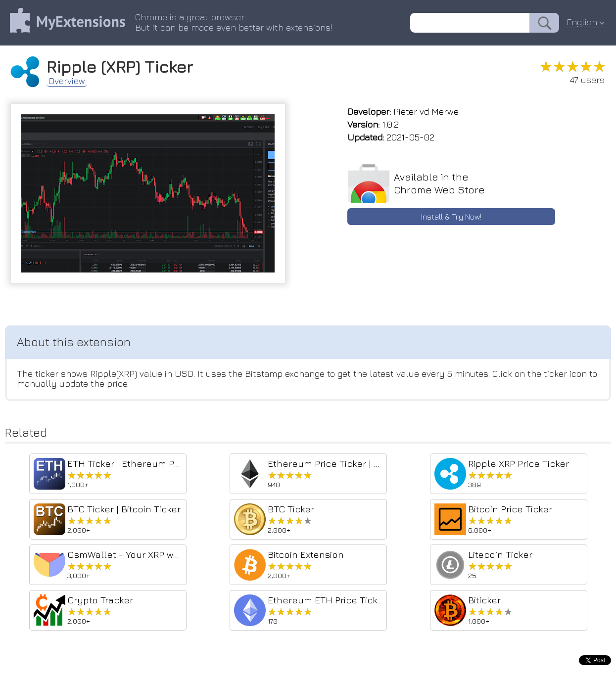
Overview (67, 81)
